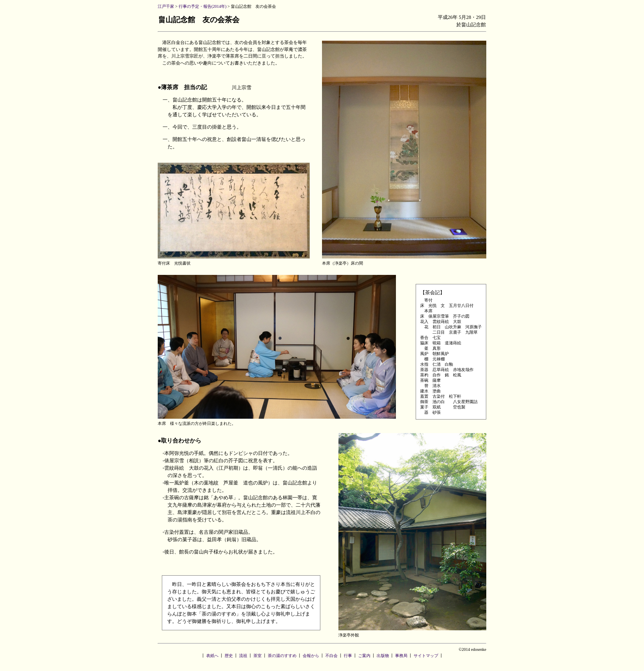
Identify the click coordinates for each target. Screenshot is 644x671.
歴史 (229, 656)
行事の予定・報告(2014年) (203, 6)
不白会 (331, 656)
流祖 (243, 656)
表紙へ (212, 656)
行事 (348, 656)
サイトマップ (426, 656)
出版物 (383, 656)
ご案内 (364, 656)
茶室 (258, 656)
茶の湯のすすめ (282, 656)
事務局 (401, 656)
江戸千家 (166, 6)
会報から (311, 656)
